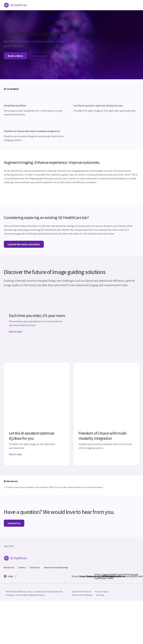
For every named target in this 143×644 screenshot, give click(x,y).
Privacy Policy (102, 592)
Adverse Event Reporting (56, 567)
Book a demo (15, 56)
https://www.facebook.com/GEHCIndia (73, 576)
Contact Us (35, 567)
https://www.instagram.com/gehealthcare (81, 576)
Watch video (16, 332)
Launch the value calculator (24, 244)
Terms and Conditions (82, 595)
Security (100, 595)
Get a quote (40, 56)
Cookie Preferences (82, 592)
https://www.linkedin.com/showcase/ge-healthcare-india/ (97, 576)
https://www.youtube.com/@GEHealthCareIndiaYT (104, 576)
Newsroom (9, 567)
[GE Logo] (15, 5)
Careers (22, 567)
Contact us (14, 523)
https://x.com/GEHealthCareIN (89, 576)
